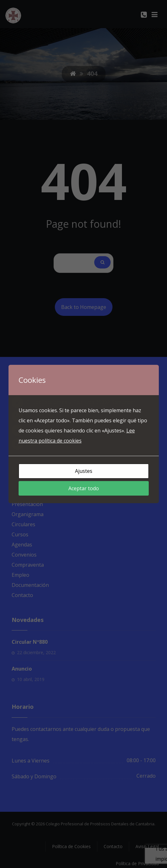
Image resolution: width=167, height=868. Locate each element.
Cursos (20, 534)
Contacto (22, 595)
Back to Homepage (84, 307)
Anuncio (22, 669)
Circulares (23, 524)
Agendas (22, 545)
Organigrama (28, 514)
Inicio (18, 494)
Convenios (24, 555)
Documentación (30, 585)
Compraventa (28, 565)
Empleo (20, 575)
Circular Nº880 (30, 642)
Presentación (27, 504)
